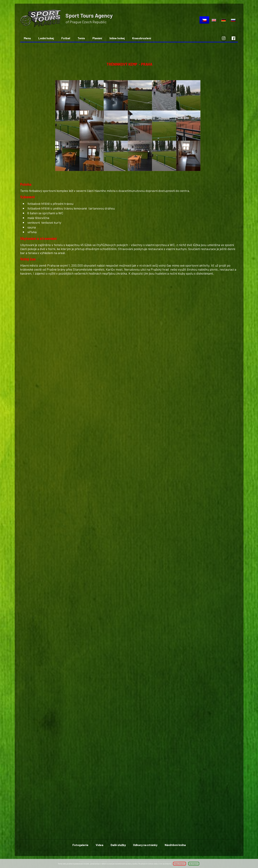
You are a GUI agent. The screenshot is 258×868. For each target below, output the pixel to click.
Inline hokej (117, 38)
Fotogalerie (80, 845)
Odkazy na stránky (145, 845)
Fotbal (66, 38)
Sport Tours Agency (89, 15)
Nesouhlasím (179, 864)
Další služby (118, 845)
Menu (27, 38)
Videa (99, 845)
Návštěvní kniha (175, 845)
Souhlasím (194, 864)
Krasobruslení (142, 38)
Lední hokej (46, 38)
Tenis (81, 38)
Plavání (97, 38)
